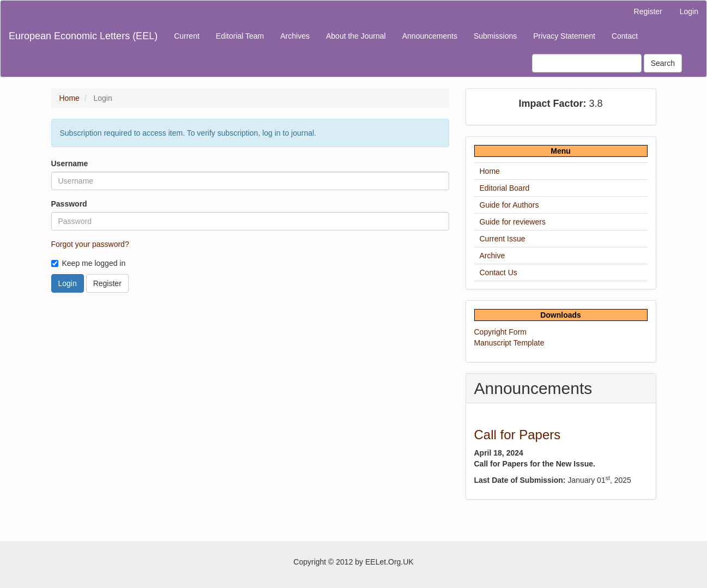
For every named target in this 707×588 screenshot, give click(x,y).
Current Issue (503, 239)
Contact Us (498, 272)
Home (70, 98)
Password (69, 204)
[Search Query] (587, 63)
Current (187, 36)
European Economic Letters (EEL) (83, 36)
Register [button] (107, 283)
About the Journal (356, 36)
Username (70, 163)
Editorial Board (505, 188)
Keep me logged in (89, 263)
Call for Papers (518, 435)
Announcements (430, 36)
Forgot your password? (90, 244)
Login (689, 11)
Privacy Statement (564, 36)
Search (663, 63)
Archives (295, 36)
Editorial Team (240, 36)
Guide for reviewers (513, 222)
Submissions (495, 36)
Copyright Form (500, 332)
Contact (625, 36)
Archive (493, 256)
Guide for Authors (509, 205)
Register (648, 11)
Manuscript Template (509, 343)
